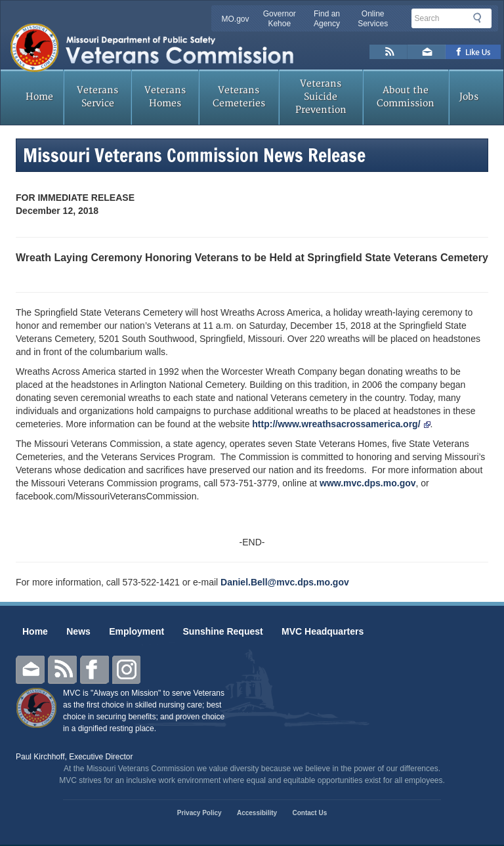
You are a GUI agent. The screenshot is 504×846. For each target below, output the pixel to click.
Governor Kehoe (280, 19)
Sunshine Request (223, 631)
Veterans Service (97, 97)
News (78, 631)
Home (39, 97)
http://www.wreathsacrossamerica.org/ (341, 424)
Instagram (127, 670)
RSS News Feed (388, 52)
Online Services (373, 19)
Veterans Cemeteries (239, 97)
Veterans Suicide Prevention (321, 97)
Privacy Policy (199, 813)
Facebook (94, 670)
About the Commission (406, 97)
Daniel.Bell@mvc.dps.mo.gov (285, 582)
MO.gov (236, 19)
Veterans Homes (165, 97)
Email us (427, 52)
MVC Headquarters (323, 631)
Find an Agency (327, 19)
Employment (136, 631)
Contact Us (309, 813)
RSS (62, 670)
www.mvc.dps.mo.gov (368, 483)
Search (481, 18)
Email (30, 670)
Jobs (469, 97)
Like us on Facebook (473, 52)
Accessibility (257, 813)
